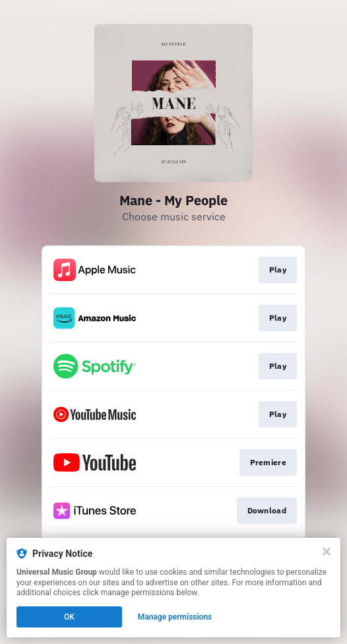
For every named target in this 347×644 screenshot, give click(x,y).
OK (69, 617)
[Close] (327, 552)
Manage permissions (175, 617)
